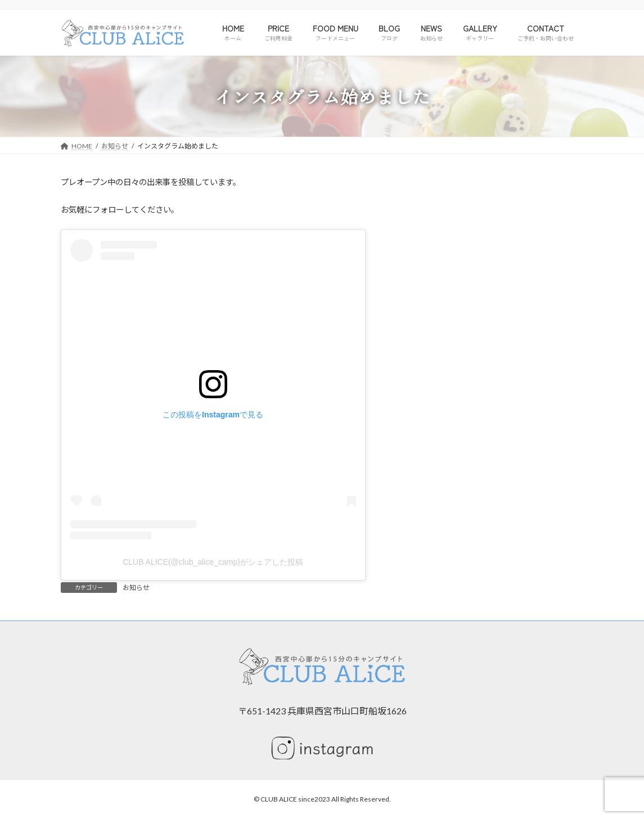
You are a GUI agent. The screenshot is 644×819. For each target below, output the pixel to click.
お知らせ (136, 588)
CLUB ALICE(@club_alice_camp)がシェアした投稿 (213, 562)
